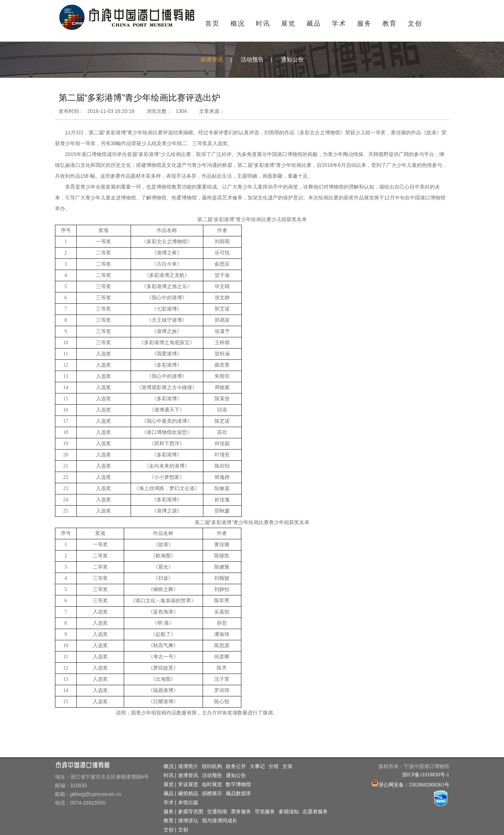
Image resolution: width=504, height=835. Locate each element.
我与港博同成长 (220, 821)
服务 (364, 24)
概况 (238, 24)
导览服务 (265, 812)
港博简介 (188, 766)
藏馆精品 (188, 794)
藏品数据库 (238, 794)
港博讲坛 (188, 821)
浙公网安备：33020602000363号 (414, 785)
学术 (339, 24)
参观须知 (289, 812)
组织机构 (212, 766)
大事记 (257, 766)
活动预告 (252, 60)
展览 (288, 24)
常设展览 (188, 785)
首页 (212, 24)
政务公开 (236, 766)
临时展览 (212, 785)
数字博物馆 (238, 785)
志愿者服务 (315, 812)
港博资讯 (212, 60)
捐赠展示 (212, 794)
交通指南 (217, 812)
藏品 (314, 24)
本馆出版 (188, 803)
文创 (415, 24)
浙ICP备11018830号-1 (426, 775)
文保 (287, 766)
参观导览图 (191, 812)
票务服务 (241, 812)
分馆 (274, 766)
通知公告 (292, 60)
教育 (390, 24)
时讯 (263, 24)
